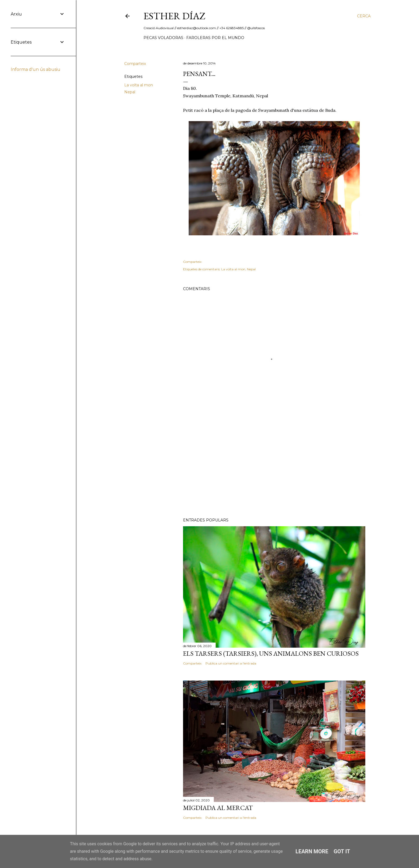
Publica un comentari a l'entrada (231, 663)
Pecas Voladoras (163, 38)
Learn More (312, 851)
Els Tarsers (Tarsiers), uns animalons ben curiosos (271, 653)
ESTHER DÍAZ (174, 16)
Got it (342, 851)
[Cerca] (364, 16)
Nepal (130, 92)
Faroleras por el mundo (215, 38)
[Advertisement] (274, 467)
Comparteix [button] (135, 64)
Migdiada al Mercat (218, 808)
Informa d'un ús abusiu (36, 69)
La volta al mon (139, 85)
